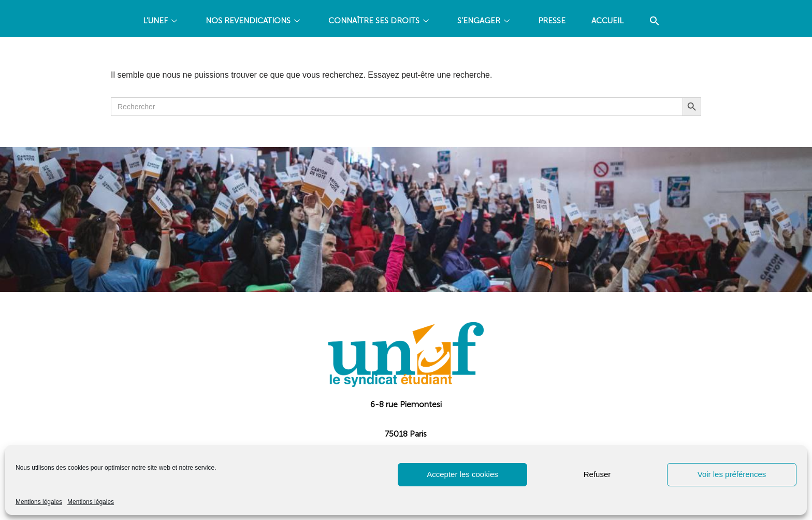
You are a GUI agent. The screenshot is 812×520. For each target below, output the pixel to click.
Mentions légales (39, 502)
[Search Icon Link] (655, 21)
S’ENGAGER (485, 21)
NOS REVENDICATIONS (254, 21)
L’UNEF (161, 21)
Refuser (597, 474)
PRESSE (552, 21)
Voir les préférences (732, 474)
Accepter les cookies (462, 474)
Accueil (607, 21)
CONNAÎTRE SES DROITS (380, 21)
